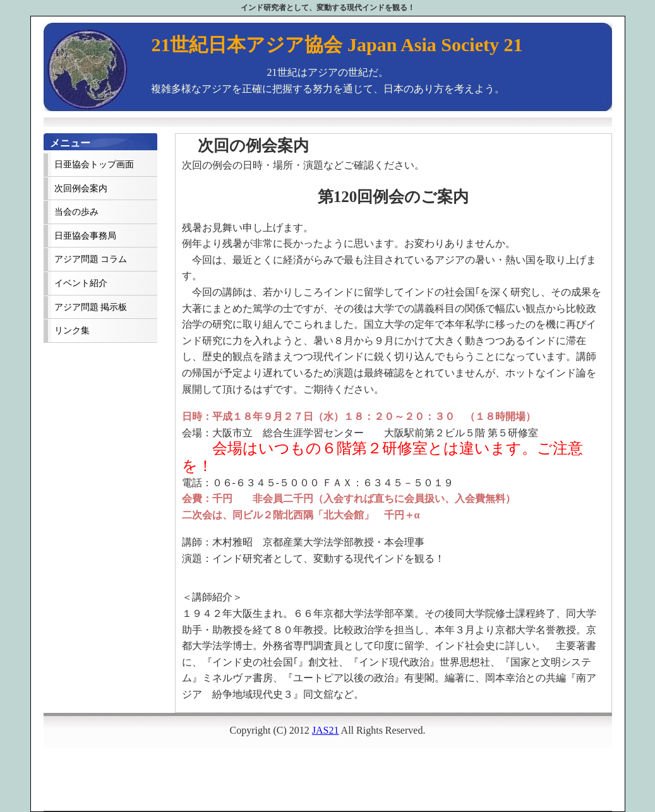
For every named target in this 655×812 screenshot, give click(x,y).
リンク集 (72, 331)
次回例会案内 (81, 188)
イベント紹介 (81, 283)
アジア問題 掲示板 (91, 307)
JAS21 (326, 730)
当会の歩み (76, 212)
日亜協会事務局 (85, 236)
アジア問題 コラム (91, 259)
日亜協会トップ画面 (94, 164)
